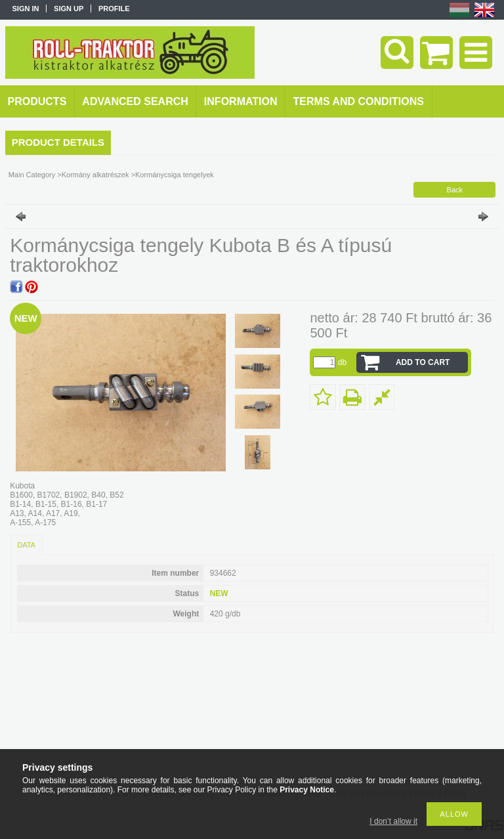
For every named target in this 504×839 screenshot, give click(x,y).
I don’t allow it (393, 821)
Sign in (26, 9)
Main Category (32, 175)
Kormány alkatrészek (95, 175)
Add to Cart (423, 362)
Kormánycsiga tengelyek (175, 175)
